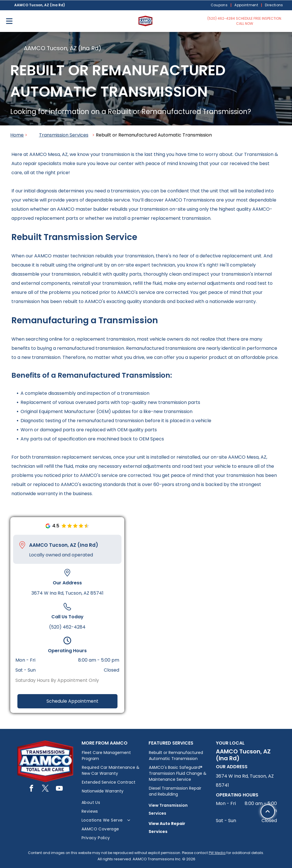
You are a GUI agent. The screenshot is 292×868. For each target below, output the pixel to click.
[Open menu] (9, 21)
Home (17, 135)
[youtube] (59, 789)
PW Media (217, 853)
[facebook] (31, 789)
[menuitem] (220, 5)
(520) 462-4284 (67, 627)
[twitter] (45, 789)
